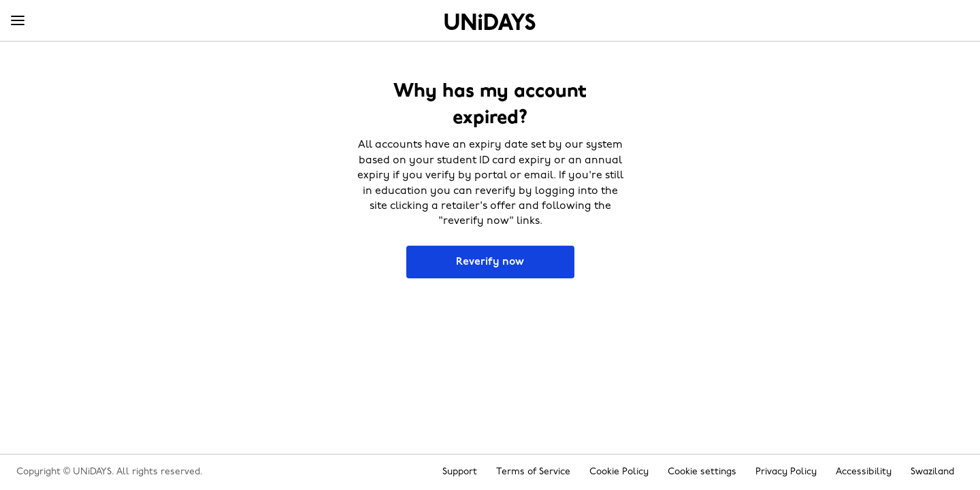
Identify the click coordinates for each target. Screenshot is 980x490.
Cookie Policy (619, 472)
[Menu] (18, 21)
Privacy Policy (786, 472)
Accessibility (864, 472)
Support (460, 472)
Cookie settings (702, 472)
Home (490, 22)
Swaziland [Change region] (932, 472)
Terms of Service (533, 472)
